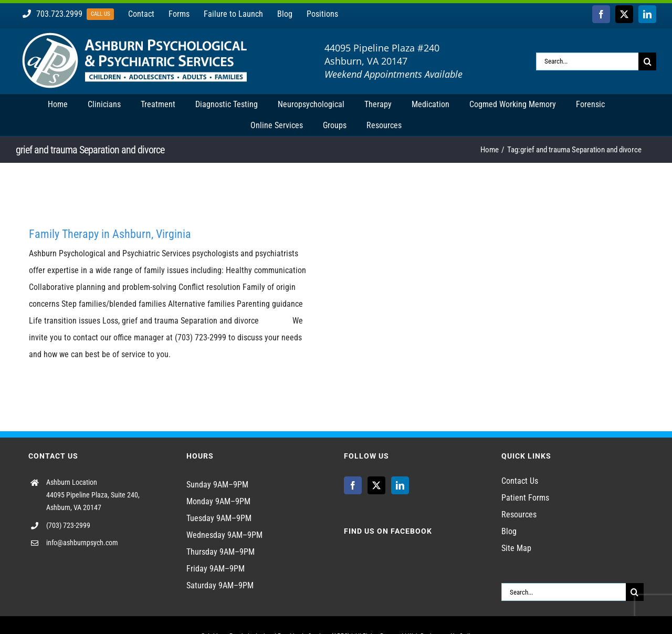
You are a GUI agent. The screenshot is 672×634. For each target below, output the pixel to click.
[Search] (647, 61)
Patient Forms (525, 498)
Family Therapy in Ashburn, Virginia (110, 234)
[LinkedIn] (400, 485)
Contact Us (520, 481)
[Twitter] (376, 485)
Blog (509, 531)
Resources (519, 515)
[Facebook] (353, 485)
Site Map (516, 548)
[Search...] (587, 61)
